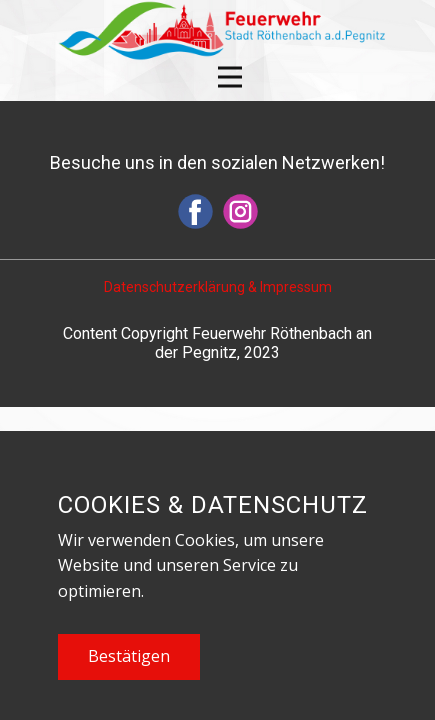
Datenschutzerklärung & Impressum (218, 287)
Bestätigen (129, 656)
